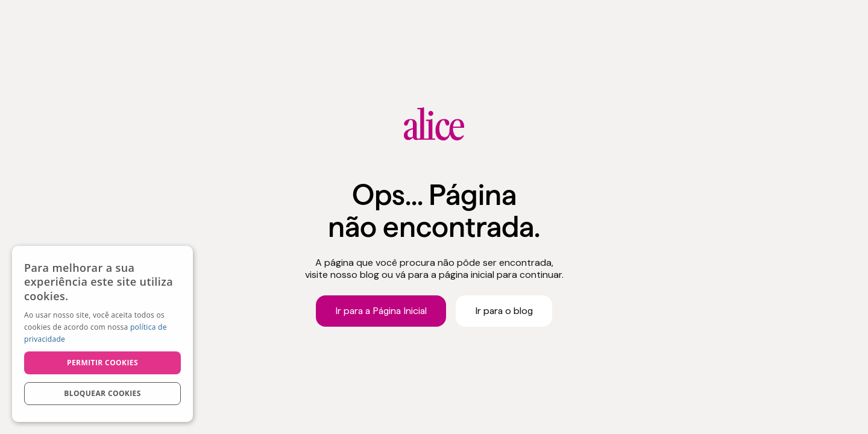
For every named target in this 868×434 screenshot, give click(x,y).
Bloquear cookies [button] (102, 393)
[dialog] (102, 334)
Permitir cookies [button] (102, 363)
